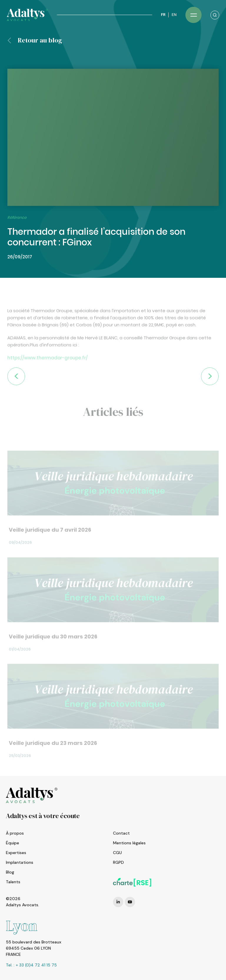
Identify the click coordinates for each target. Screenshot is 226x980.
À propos (15, 833)
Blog (10, 872)
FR (163, 15)
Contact (121, 833)
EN (174, 15)
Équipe (13, 843)
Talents (13, 882)
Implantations (20, 862)
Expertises (16, 853)
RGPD (118, 862)
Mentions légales (129, 843)
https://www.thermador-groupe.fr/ (48, 370)
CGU (117, 853)
